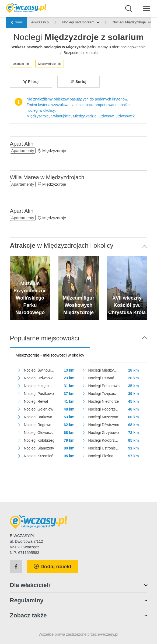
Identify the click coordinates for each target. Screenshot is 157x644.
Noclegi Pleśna (101, 456)
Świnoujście (61, 116)
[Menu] (147, 8)
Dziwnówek (125, 116)
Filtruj (31, 82)
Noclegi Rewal (36, 401)
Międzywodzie (85, 116)
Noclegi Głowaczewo (40, 433)
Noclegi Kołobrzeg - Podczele (104, 440)
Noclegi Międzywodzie (104, 370)
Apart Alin (22, 144)
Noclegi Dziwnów (38, 378)
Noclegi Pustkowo (39, 394)
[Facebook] (16, 567)
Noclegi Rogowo (37, 425)
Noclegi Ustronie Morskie (104, 448)
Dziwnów (106, 116)
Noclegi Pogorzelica (104, 409)
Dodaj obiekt (53, 566)
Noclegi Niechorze (103, 401)
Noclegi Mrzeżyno (103, 417)
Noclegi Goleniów (38, 409)
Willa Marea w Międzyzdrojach (47, 177)
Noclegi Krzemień (39, 456)
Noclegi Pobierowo (104, 386)
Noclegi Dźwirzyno (104, 425)
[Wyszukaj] (129, 9)
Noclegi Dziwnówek (104, 378)
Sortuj (78, 82)
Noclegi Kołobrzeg (39, 440)
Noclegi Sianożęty (39, 448)
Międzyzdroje (50, 64)
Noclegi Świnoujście (40, 370)
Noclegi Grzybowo (103, 433)
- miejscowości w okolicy (50, 355)
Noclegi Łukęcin (37, 386)
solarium (21, 64)
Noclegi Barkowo (38, 417)
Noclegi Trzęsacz (102, 394)
